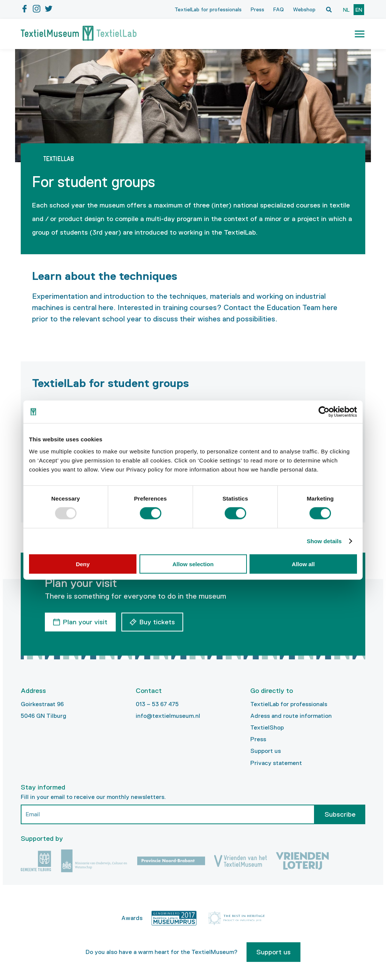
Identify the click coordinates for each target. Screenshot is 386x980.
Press (257, 9)
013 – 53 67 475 (157, 704)
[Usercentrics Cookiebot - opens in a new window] (324, 412)
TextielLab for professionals (208, 9)
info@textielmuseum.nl (168, 716)
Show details (324, 541)
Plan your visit (85, 622)
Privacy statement (276, 763)
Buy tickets (157, 622)
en (359, 10)
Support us (266, 751)
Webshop (304, 9)
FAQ (279, 9)
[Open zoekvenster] (329, 9)
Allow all (303, 564)
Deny (83, 564)
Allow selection (193, 564)
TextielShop (267, 727)
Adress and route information (291, 716)
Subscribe (340, 814)
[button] (360, 34)
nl (346, 10)
